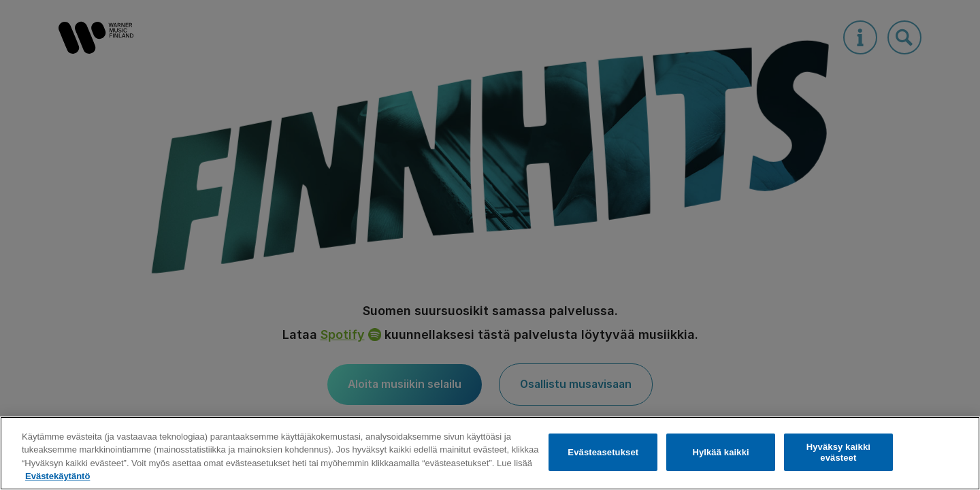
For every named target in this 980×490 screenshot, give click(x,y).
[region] (490, 453)
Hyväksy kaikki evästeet (838, 452)
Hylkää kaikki (720, 452)
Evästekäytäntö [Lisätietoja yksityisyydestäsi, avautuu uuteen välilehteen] (58, 476)
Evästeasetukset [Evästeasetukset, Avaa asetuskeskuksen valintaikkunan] (603, 452)
